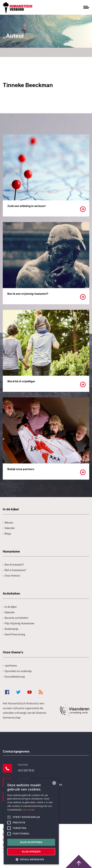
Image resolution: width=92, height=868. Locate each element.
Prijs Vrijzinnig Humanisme (19, 624)
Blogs (7, 534)
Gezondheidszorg (14, 677)
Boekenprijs (11, 629)
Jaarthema (10, 666)
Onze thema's (12, 576)
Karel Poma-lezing (14, 635)
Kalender (9, 528)
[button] (31, 859)
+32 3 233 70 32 (26, 771)
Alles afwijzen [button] (31, 852)
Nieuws (8, 523)
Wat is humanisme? (15, 570)
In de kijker (10, 607)
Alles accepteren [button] (31, 842)
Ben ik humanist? (13, 565)
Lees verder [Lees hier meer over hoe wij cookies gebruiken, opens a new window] (29, 810)
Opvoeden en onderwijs (17, 671)
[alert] (31, 821)
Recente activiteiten (16, 618)
